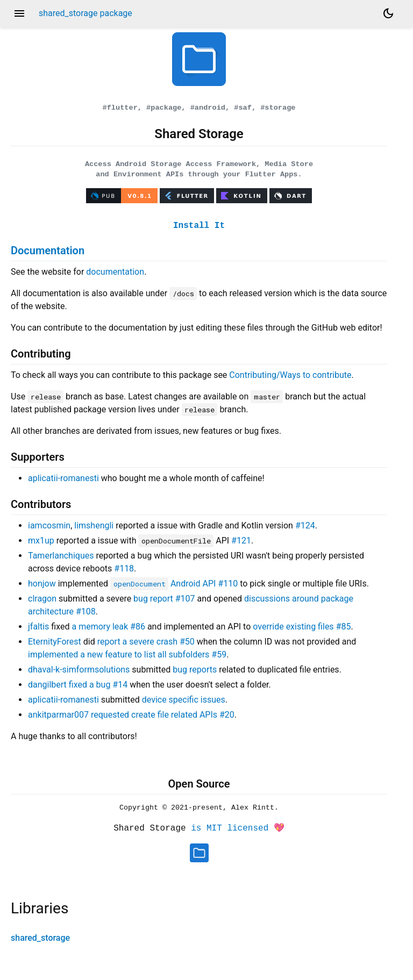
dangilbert (47, 683)
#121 (241, 539)
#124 (305, 524)
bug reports (195, 668)
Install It (199, 224)
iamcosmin (49, 524)
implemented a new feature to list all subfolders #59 (127, 653)
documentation (115, 270)
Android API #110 (174, 582)
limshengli (94, 524)
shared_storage (40, 936)
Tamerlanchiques (61, 554)
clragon (42, 597)
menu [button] (19, 13)
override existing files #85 (302, 625)
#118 (124, 567)
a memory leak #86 (108, 625)
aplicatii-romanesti (63, 477)
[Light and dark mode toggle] (388, 13)
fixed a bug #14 (98, 683)
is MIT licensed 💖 (238, 827)
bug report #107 (164, 597)
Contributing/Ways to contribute (290, 373)
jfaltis (38, 625)
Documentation (48, 249)
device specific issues (184, 698)
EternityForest (55, 640)
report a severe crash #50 (146, 640)
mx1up (41, 539)
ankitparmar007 (58, 713)
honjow (42, 582)
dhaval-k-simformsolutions (79, 668)
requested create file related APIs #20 (163, 713)
